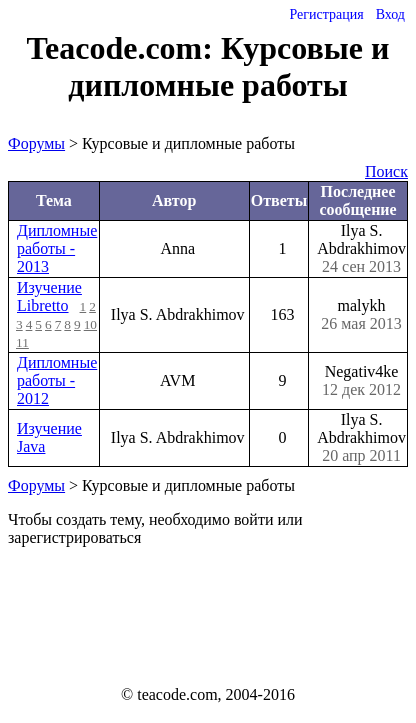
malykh (361, 315)
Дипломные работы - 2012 (57, 380)
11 (22, 342)
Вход (390, 14)
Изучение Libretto (49, 296)
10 (90, 324)
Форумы (36, 143)
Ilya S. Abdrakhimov (361, 249)
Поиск (386, 171)
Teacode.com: (124, 48)
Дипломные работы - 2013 (57, 248)
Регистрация (326, 14)
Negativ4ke (361, 381)
